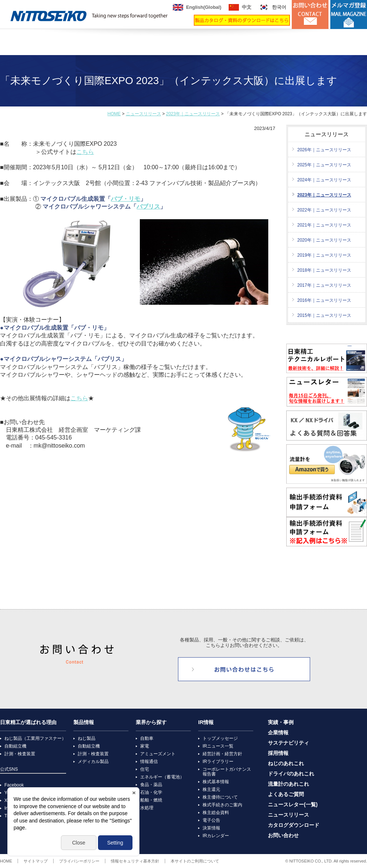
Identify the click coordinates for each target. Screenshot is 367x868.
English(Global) (204, 7)
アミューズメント (158, 754)
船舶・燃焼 (151, 800)
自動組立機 (15, 746)
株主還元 (211, 789)
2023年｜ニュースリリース (193, 114)
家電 (145, 746)
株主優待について (220, 797)
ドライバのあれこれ (291, 774)
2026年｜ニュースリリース (324, 150)
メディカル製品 (93, 762)
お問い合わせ (283, 836)
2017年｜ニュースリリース (324, 285)
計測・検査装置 (20, 754)
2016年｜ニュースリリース (324, 300)
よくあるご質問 (286, 794)
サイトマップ (36, 861)
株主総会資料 (216, 813)
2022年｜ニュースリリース (324, 210)
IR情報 (206, 722)
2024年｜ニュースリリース (324, 180)
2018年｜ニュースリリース (324, 270)
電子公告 (211, 820)
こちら (85, 152)
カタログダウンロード (294, 825)
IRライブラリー (218, 762)
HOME (114, 114)
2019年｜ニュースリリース (324, 255)
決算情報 (211, 828)
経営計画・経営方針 (222, 754)
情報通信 (149, 762)
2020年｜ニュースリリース (324, 240)
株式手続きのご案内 (222, 805)
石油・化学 (151, 792)
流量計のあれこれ (288, 784)
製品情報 (84, 722)
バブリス (148, 207)
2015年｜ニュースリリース (324, 315)
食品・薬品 (151, 785)
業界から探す (151, 722)
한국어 (279, 7)
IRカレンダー (216, 836)
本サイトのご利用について (195, 861)
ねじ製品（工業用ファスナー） (35, 738)
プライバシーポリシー (79, 861)
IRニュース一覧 (218, 746)
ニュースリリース (143, 114)
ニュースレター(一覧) (293, 805)
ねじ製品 (87, 738)
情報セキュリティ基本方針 (135, 861)
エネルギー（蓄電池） (162, 777)
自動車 (147, 738)
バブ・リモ (126, 199)
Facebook (14, 785)
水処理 (147, 808)
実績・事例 (281, 722)
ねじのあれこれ (286, 764)
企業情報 (278, 733)
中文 (247, 7)
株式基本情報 (216, 782)
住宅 (145, 769)
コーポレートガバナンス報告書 (227, 772)
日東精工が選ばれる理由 (28, 722)
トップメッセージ (220, 738)
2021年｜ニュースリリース (324, 225)
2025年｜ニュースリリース (324, 165)
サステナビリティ (288, 743)
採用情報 (278, 753)
